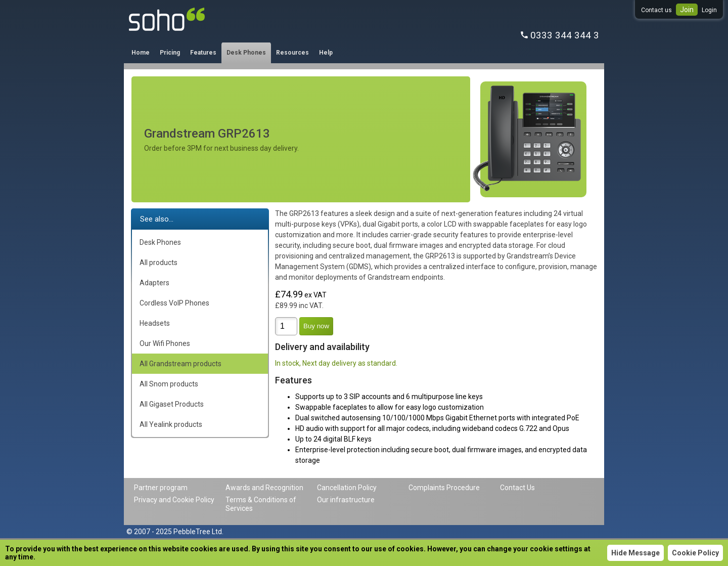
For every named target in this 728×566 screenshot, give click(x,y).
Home (141, 53)
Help (326, 53)
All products (158, 263)
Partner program (161, 488)
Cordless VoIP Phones (174, 303)
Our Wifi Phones (165, 343)
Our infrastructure (346, 500)
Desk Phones (246, 53)
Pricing (170, 53)
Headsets (155, 323)
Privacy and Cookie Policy (174, 500)
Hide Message (635, 553)
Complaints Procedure (444, 488)
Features (203, 53)
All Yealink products (171, 424)
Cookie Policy (695, 553)
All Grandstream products (180, 364)
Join (687, 10)
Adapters (154, 283)
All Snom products (169, 384)
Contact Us (517, 488)
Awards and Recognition (264, 488)
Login (709, 10)
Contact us (656, 10)
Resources (292, 53)
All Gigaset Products (172, 404)
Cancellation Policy (347, 488)
